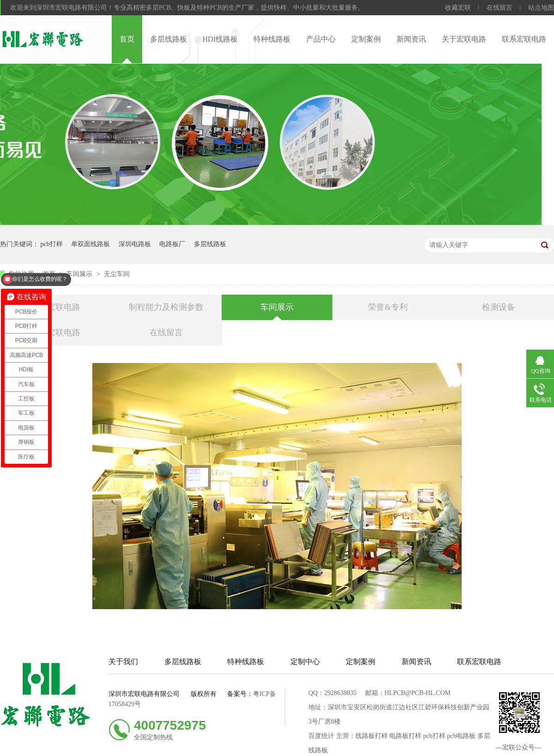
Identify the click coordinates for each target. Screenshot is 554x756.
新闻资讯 (411, 39)
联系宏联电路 (524, 39)
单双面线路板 (90, 244)
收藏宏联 (458, 8)
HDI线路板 (220, 39)
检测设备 (499, 307)
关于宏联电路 (464, 39)
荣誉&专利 (388, 307)
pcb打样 (52, 244)
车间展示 (80, 274)
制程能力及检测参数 (166, 307)
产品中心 (321, 39)
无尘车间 (117, 274)
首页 (127, 39)
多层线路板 (169, 39)
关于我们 (123, 662)
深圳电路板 (135, 244)
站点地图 (541, 8)
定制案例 (366, 39)
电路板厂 (172, 244)
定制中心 (305, 662)
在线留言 (500, 8)
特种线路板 (272, 39)
